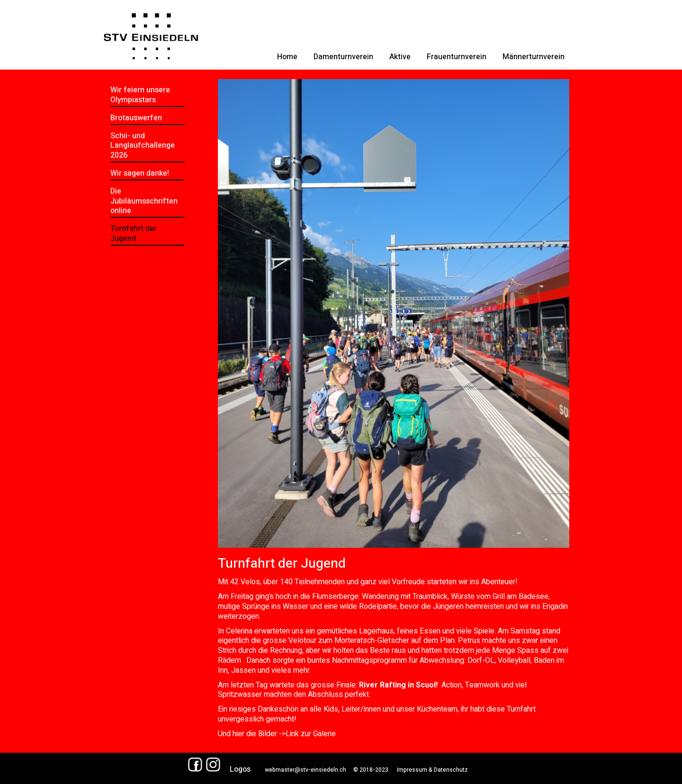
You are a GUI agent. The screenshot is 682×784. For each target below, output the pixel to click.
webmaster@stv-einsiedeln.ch (305, 770)
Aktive (400, 57)
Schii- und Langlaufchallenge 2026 (143, 146)
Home (287, 57)
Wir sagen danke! (140, 173)
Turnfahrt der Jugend (134, 234)
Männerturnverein (534, 57)
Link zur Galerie (311, 734)
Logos (240, 769)
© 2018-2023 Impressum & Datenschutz (407, 770)
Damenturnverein (343, 57)
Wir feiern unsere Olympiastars (140, 95)
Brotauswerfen (136, 118)
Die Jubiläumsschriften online (144, 201)
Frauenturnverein (457, 57)
